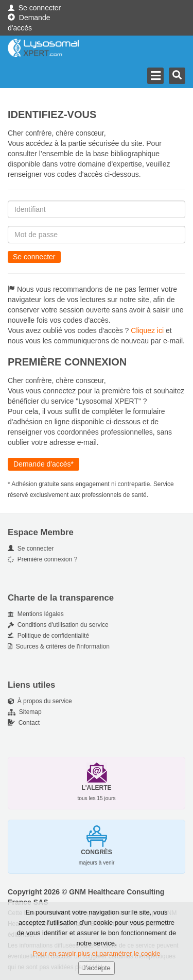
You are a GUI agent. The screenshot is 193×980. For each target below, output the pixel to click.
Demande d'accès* (43, 464)
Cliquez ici (147, 330)
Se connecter (34, 8)
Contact (24, 723)
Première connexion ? (42, 559)
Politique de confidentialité (48, 636)
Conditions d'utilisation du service (58, 625)
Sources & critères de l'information (59, 646)
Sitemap (25, 712)
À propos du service (40, 701)
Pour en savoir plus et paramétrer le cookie (97, 955)
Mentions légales (36, 614)
